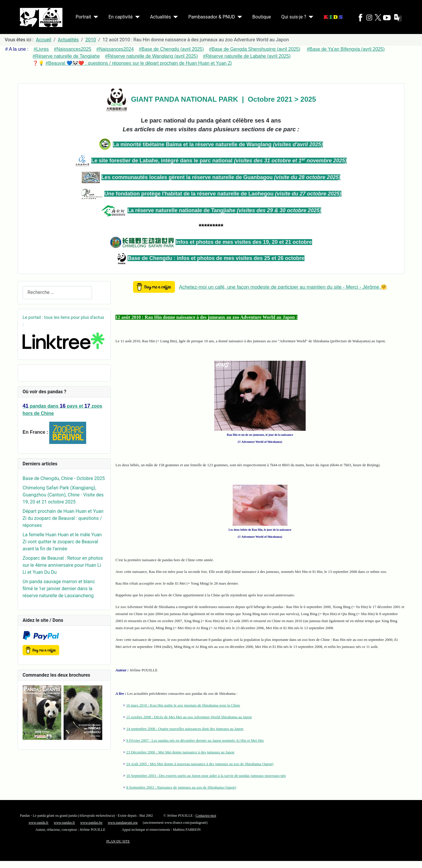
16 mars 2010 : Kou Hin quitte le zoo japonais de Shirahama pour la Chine (183, 705)
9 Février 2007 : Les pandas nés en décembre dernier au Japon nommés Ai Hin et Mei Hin (195, 740)
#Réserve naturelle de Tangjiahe (66, 56)
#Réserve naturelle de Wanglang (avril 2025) (151, 56)
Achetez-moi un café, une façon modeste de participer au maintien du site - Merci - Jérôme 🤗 (283, 287)
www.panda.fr (38, 823)
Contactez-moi (206, 816)
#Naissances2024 (115, 49)
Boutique (262, 17)
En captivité (120, 17)
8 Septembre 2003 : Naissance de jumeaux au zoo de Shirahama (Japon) (181, 787)
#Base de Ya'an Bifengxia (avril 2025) (346, 49)
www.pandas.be (91, 823)
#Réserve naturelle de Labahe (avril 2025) (247, 56)
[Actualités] (174, 17)
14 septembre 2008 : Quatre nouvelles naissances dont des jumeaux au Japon (185, 729)
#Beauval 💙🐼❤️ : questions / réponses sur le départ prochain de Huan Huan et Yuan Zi (139, 63)
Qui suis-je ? (294, 17)
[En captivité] (136, 17)
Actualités (160, 17)
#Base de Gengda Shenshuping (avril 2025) (255, 49)
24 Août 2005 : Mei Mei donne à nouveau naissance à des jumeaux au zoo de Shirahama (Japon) (200, 764)
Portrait (83, 17)
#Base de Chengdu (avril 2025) (171, 49)
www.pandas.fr (64, 823)
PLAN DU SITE (118, 841)
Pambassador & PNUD (212, 17)
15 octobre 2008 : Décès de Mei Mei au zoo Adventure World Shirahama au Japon (189, 717)
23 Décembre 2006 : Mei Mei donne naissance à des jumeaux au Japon (180, 752)
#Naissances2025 (73, 49)
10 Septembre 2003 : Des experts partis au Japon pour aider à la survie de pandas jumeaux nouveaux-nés (206, 776)
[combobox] (57, 293)
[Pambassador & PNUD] (239, 17)
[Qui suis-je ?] (310, 17)
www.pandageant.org (123, 823)
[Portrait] (95, 17)
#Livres (41, 49)
